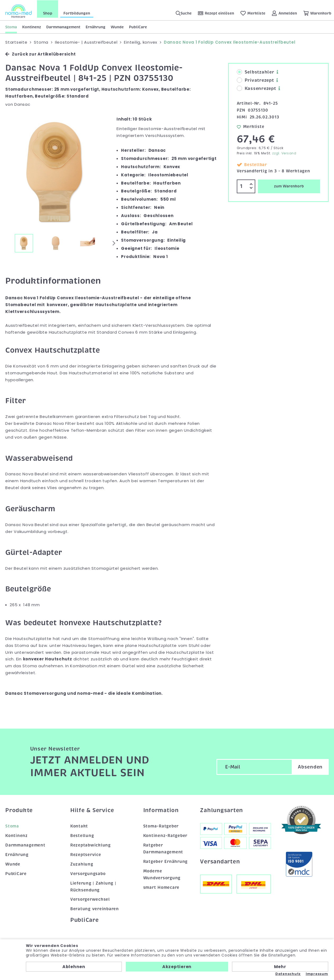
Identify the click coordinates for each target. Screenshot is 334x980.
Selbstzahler (256, 72)
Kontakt (79, 826)
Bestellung (82, 835)
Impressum (317, 974)
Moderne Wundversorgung (162, 874)
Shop (48, 13)
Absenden (310, 767)
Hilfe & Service (92, 810)
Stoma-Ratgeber (161, 826)
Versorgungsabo (88, 873)
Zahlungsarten (221, 810)
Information (161, 810)
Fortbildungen (77, 13)
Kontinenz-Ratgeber (165, 835)
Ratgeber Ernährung (166, 861)
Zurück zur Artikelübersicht (40, 54)
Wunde (117, 27)
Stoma (11, 27)
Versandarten (220, 862)
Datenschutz (288, 974)
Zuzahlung (82, 864)
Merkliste (251, 126)
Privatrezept (255, 80)
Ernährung (96, 27)
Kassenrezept (256, 89)
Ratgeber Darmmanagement (163, 848)
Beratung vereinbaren (95, 909)
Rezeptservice (86, 854)
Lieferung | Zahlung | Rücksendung (93, 886)
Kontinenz (32, 27)
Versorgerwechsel (90, 899)
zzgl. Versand (284, 153)
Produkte (19, 810)
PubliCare (138, 27)
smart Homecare (161, 887)
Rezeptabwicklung (91, 845)
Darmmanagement (63, 27)
